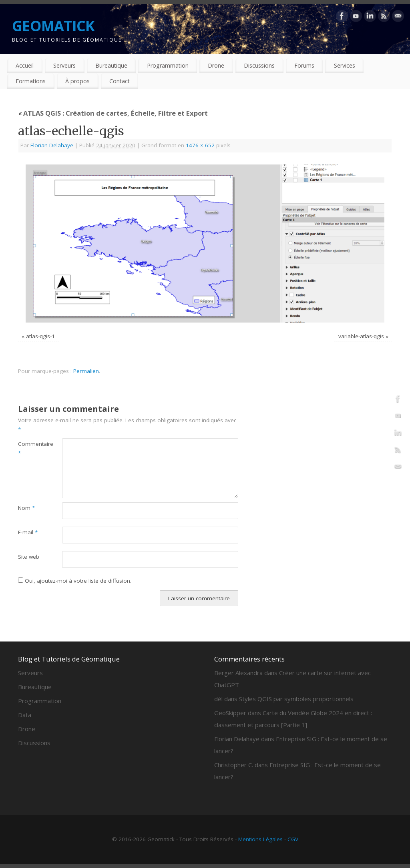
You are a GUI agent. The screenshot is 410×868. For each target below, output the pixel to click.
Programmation (168, 65)
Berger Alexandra (238, 673)
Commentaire (29, 448)
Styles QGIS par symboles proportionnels (296, 699)
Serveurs (64, 65)
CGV (293, 839)
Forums (304, 65)
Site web (29, 557)
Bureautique (111, 65)
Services (345, 65)
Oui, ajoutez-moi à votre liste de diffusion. (75, 581)
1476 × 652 (200, 145)
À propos (77, 81)
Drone (216, 65)
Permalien (86, 371)
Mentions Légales (260, 839)
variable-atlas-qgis (361, 336)
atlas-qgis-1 (40, 336)
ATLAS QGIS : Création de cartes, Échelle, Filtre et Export (113, 113)
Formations (31, 81)
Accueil (25, 65)
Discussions (259, 65)
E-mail (28, 532)
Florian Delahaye (52, 145)
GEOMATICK (53, 26)
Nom (26, 508)
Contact (120, 81)
